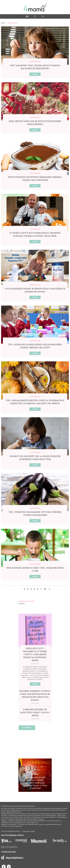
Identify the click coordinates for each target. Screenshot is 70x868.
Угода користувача (28, 831)
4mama (35, 7)
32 (45, 589)
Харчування (35, 62)
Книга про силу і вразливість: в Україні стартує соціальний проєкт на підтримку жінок (35, 654)
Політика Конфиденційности (11, 831)
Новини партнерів (26, 601)
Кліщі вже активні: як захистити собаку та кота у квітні (35, 712)
